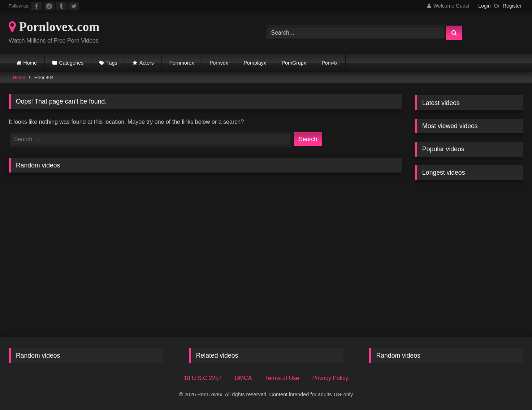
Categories (72, 63)
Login (484, 6)
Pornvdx (219, 63)
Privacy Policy (330, 378)
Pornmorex (182, 63)
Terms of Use (282, 378)
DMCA (243, 378)
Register (512, 6)
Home (30, 63)
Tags (112, 63)
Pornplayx (255, 63)
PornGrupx (294, 63)
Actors (147, 63)
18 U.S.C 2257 (203, 378)
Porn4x (330, 63)
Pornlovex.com (54, 27)
